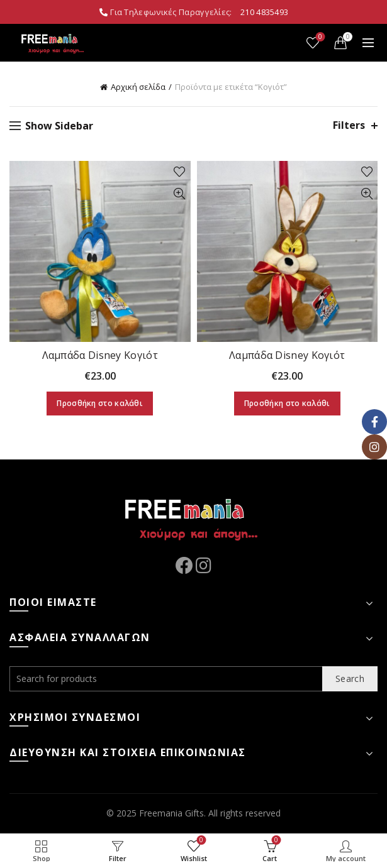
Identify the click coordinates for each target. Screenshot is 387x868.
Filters (349, 125)
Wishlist (319, 37)
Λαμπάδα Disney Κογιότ (100, 355)
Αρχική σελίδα (138, 87)
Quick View (180, 194)
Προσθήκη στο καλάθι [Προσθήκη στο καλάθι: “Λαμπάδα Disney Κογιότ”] (100, 403)
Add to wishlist (180, 172)
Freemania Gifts (171, 813)
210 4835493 (264, 12)
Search (350, 678)
